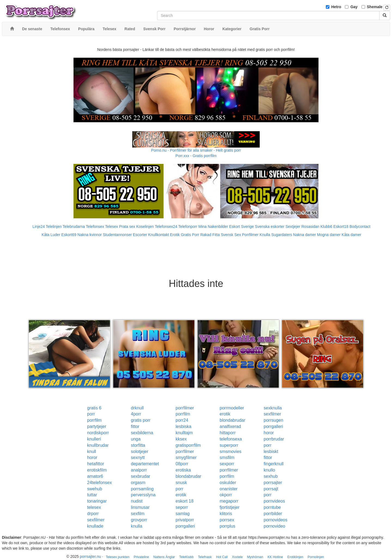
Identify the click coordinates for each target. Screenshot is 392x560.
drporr (93, 514)
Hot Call (222, 557)
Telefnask (205, 557)
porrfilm (183, 414)
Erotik (175, 235)
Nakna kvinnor (90, 235)
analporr (139, 470)
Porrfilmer (250, 235)
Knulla (265, 235)
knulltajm (184, 433)
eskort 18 (185, 501)
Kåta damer (351, 235)
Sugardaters (281, 235)
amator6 (95, 476)
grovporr (139, 520)
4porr (136, 414)
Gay (354, 7)
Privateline (141, 557)
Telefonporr (188, 227)
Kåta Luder (51, 235)
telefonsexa (231, 439)
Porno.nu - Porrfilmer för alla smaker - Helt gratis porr (196, 150)
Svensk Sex (231, 235)
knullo (269, 470)
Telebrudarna (74, 227)
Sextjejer (293, 227)
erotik (225, 414)
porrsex (227, 520)
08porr (182, 464)
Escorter (140, 235)
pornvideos (274, 501)
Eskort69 (69, 235)
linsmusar (140, 507)
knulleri (94, 439)
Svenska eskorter (270, 227)
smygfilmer (186, 458)
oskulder (228, 483)
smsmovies (231, 452)
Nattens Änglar (164, 557)
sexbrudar (141, 476)
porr (91, 414)
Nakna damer (305, 235)
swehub (95, 489)
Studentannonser (117, 235)
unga (136, 439)
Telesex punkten (118, 557)
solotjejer (140, 452)
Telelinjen (54, 227)
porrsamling (142, 489)
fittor (135, 426)
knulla (137, 526)
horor (269, 433)
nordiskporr (98, 433)
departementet (145, 464)
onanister (229, 489)
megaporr (229, 501)
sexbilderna (142, 433)
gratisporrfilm (188, 445)
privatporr (185, 520)
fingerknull (274, 464)
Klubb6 (326, 227)
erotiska (183, 470)
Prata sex (127, 227)
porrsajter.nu (90, 556)
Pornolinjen (316, 557)
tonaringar (97, 501)
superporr (229, 445)
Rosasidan (310, 227)
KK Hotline (275, 557)
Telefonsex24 (166, 227)
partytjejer (97, 426)
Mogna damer (329, 235)
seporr (182, 507)
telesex (94, 507)
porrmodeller (232, 408)
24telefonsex (99, 483)
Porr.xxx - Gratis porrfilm (196, 156)
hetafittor (96, 464)
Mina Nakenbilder (213, 227)
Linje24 (39, 227)
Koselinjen (145, 227)
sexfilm (138, 514)
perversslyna (143, 495)
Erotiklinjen (295, 557)
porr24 (182, 420)
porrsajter (273, 483)
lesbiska (183, 426)
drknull (137, 408)
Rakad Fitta (210, 235)
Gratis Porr (190, 235)
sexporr (227, 464)
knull (92, 452)
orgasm (138, 483)
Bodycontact (360, 227)
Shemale (375, 7)
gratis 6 (94, 408)
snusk (181, 483)
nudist (137, 501)
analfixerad (230, 426)
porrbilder (273, 514)
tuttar (92, 495)
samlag (183, 514)
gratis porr (141, 420)
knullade (95, 526)
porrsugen (274, 420)
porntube (272, 507)
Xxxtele (237, 557)
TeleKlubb (187, 557)
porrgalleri (273, 426)
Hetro (336, 7)
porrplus (228, 526)
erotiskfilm (97, 470)
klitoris (226, 514)
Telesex (111, 227)
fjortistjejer (230, 507)
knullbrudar (98, 445)
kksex (181, 439)
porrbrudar (274, 439)
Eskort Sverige (242, 227)
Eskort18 (341, 227)
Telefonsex (95, 227)
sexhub (271, 476)
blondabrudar (232, 420)
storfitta (138, 445)
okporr (226, 495)
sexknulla (273, 408)
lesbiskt (271, 452)
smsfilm (227, 458)
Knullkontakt (158, 235)
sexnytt (138, 458)
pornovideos (276, 520)
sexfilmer (272, 414)
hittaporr (228, 433)
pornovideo (275, 526)
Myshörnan (255, 557)
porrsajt (271, 489)
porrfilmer (185, 408)
